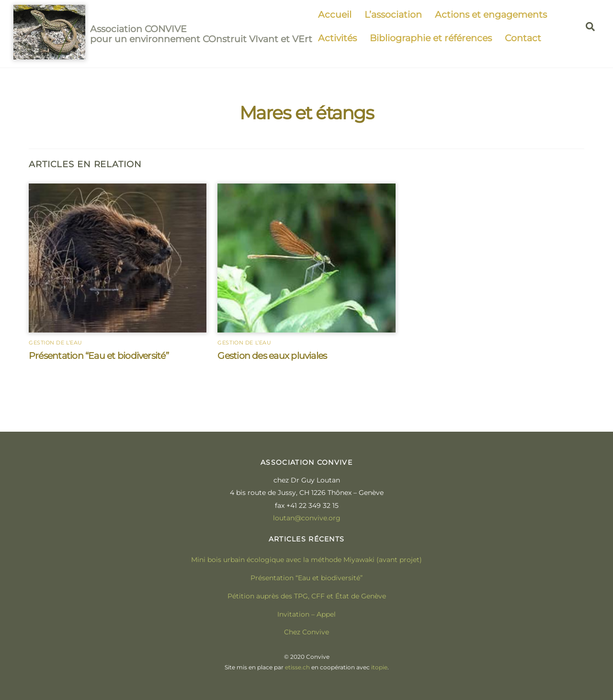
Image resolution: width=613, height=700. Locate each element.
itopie (379, 667)
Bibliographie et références (431, 38)
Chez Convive (306, 632)
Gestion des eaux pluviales (272, 356)
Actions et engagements (491, 14)
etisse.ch (297, 667)
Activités (337, 38)
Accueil (335, 14)
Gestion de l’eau (56, 343)
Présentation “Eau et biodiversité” (99, 356)
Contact (523, 38)
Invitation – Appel (306, 614)
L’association (393, 14)
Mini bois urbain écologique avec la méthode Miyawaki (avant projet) (306, 560)
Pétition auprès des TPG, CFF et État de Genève (307, 596)
